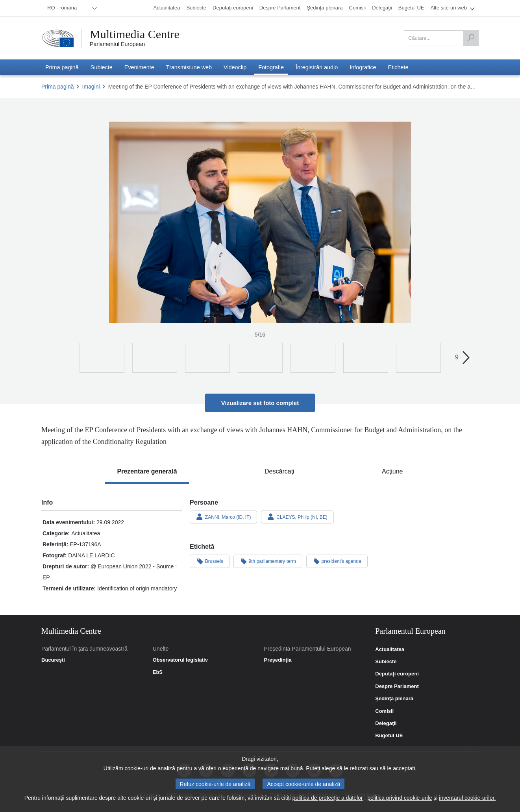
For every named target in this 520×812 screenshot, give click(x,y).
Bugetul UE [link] (389, 736)
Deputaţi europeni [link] (397, 674)
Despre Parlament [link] (397, 686)
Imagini (91, 87)
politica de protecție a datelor (328, 798)
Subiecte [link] (386, 662)
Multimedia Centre (135, 34)
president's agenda (337, 561)
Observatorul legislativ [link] (180, 660)
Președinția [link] (278, 660)
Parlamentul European (117, 44)
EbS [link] (158, 672)
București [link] (53, 660)
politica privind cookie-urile (400, 798)
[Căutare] (471, 38)
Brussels (210, 561)
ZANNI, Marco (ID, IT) (223, 517)
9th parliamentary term (268, 561)
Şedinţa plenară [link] (394, 699)
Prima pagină (58, 87)
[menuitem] (71, 8)
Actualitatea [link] (390, 649)
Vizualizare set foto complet (260, 403)
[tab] (147, 472)
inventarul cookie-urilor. (467, 798)
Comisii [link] (384, 711)
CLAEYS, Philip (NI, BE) (297, 517)
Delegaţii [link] (386, 723)
